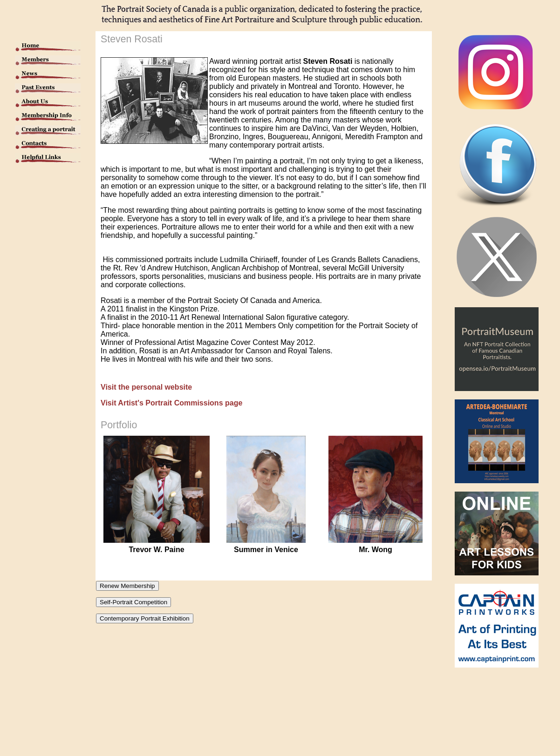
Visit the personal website (146, 387)
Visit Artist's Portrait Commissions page (171, 403)
